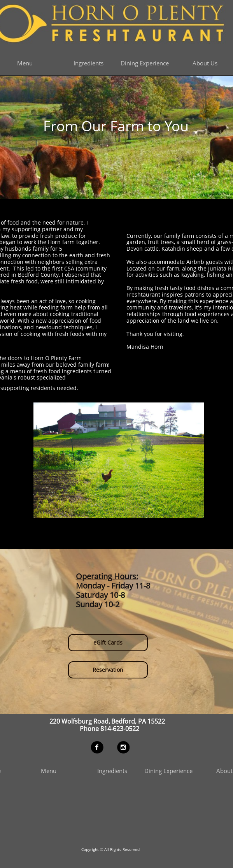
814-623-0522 (119, 728)
